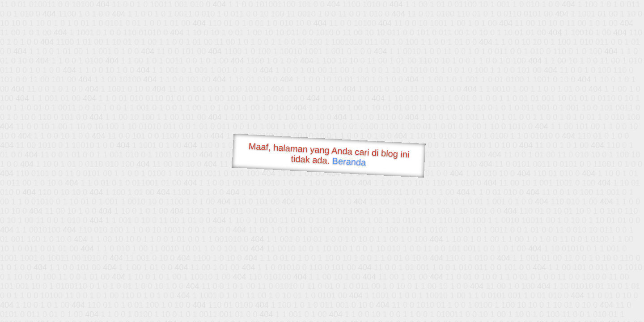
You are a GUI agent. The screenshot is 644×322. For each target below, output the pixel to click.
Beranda (349, 161)
